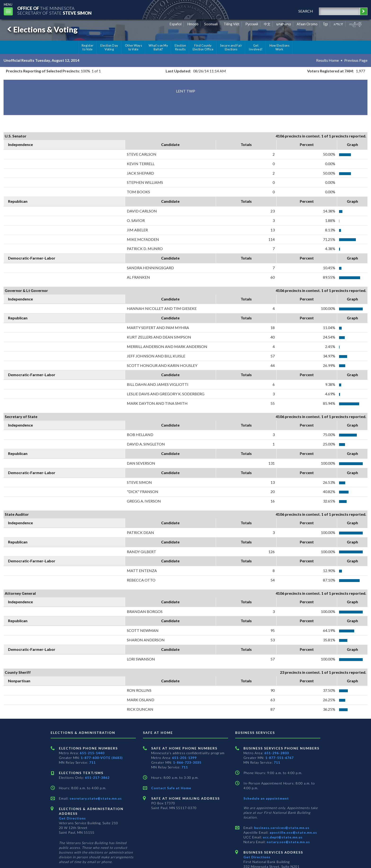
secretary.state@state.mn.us (95, 798)
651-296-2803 (277, 753)
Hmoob (193, 24)
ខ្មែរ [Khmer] (326, 24)
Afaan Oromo (307, 24)
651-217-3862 (97, 778)
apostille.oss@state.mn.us (293, 832)
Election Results (180, 47)
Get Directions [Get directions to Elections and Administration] (72, 818)
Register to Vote (88, 47)
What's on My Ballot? (158, 47)
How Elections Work (279, 47)
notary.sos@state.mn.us (288, 842)
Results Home (327, 60)
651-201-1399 (184, 758)
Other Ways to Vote (134, 47)
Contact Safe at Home (171, 788)
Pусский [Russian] (252, 24)
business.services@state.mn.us (281, 828)
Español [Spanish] (176, 24)
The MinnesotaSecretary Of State (54, 11)
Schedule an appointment (266, 798)
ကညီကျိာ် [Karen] (355, 24)
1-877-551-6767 (279, 758)
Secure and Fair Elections (231, 47)
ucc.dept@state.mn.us (282, 837)
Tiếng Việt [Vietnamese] (232, 24)
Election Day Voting (109, 47)
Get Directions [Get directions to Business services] (257, 857)
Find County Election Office (203, 47)
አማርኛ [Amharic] (338, 24)
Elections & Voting (42, 29)
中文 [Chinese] (267, 24)
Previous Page (356, 60)
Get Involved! (256, 47)
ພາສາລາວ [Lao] (284, 24)
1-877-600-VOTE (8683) (102, 758)
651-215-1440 (92, 753)
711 (92, 762)
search (306, 11)
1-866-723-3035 (187, 762)
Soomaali (211, 24)
